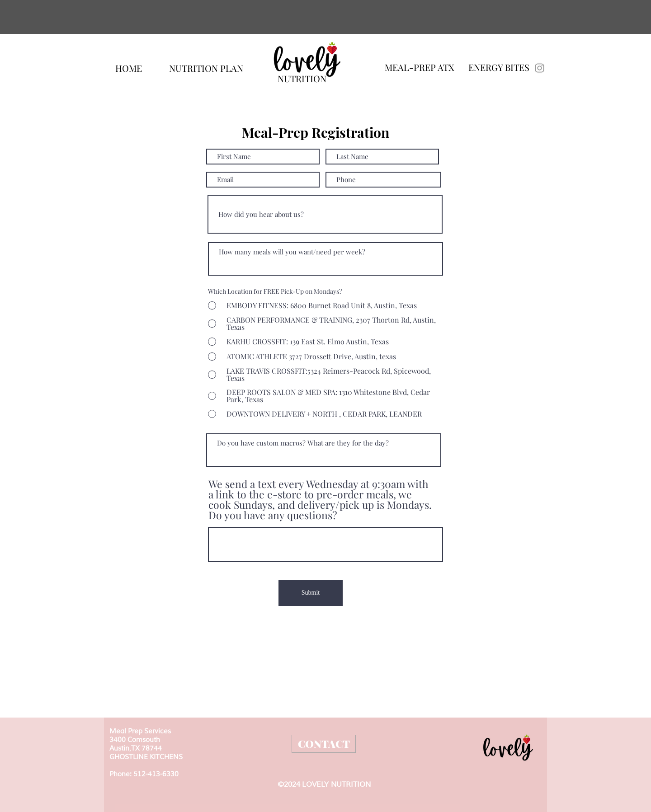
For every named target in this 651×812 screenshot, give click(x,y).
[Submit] (311, 593)
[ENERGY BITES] (499, 67)
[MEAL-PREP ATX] (419, 67)
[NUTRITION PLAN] (206, 68)
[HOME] (129, 68)
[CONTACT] (324, 744)
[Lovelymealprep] (540, 68)
